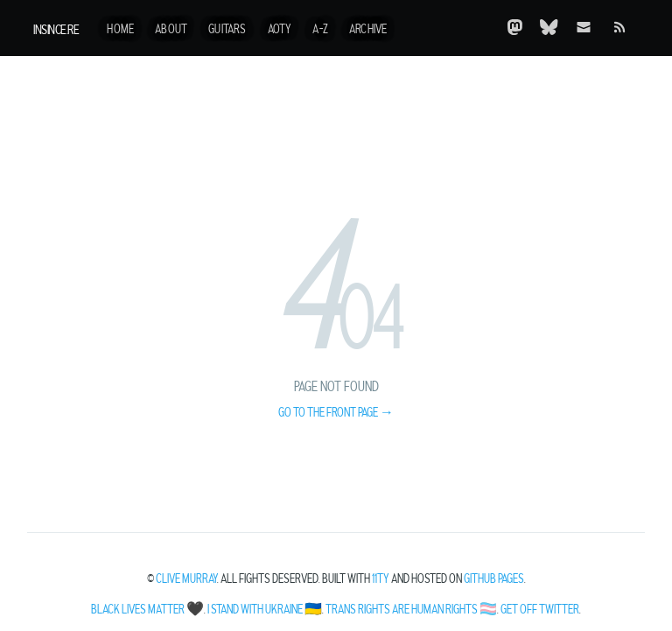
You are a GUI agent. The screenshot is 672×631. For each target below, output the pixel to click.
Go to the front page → (336, 413)
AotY (280, 30)
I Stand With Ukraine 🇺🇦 (265, 610)
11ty (381, 579)
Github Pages (494, 579)
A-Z (320, 30)
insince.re (56, 30)
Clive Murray (186, 579)
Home (120, 30)
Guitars (227, 30)
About (171, 30)
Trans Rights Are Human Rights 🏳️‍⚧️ (411, 610)
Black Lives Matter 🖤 (147, 610)
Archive (368, 30)
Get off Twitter (540, 610)
